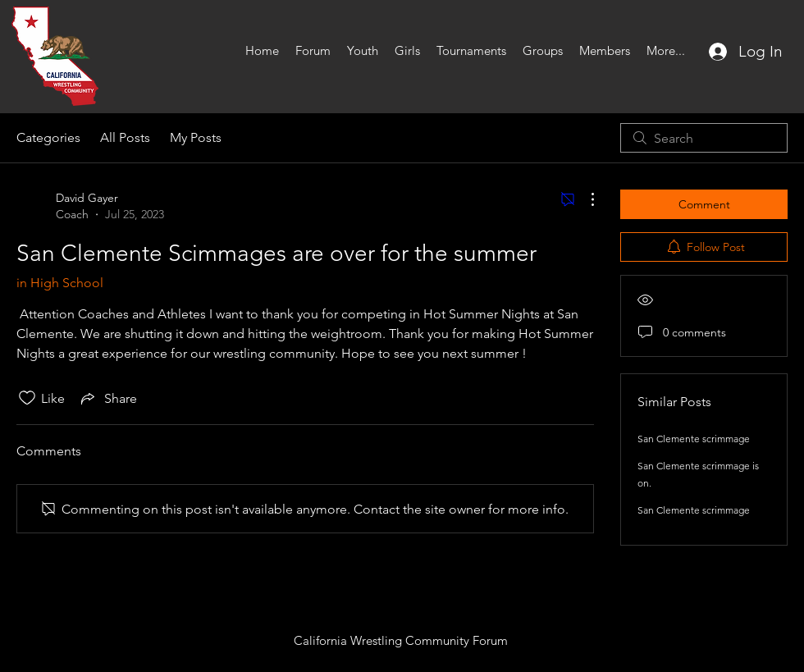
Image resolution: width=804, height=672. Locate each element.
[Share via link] (107, 398)
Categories (48, 137)
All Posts (125, 137)
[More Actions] (584, 199)
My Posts (196, 137)
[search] (704, 138)
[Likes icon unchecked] (27, 398)
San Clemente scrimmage (694, 439)
